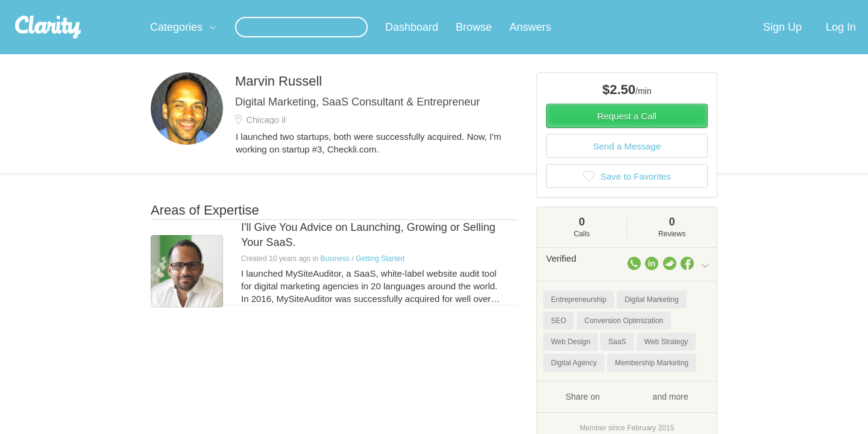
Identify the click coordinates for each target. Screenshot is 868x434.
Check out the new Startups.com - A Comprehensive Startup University (579, 8)
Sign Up (782, 42)
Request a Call (627, 131)
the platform (132, 7)
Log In (841, 42)
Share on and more (627, 410)
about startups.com (753, 8)
